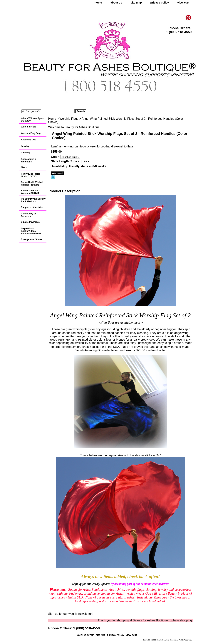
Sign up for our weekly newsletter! (71, 614)
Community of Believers (29, 215)
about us (116, 2)
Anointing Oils (29, 140)
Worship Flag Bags (31, 133)
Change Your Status (32, 239)
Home (52, 119)
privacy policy (160, 2)
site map (136, 2)
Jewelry (25, 146)
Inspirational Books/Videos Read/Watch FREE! (31, 231)
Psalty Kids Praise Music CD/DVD (31, 175)
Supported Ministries (32, 207)
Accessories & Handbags (29, 160)
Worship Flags (69, 119)
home (98, 2)
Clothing (26, 153)
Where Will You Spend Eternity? (33, 120)
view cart (183, 2)
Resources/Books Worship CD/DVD (30, 192)
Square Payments (30, 222)
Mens (24, 167)
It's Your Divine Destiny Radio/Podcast (33, 200)
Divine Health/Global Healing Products (32, 184)
